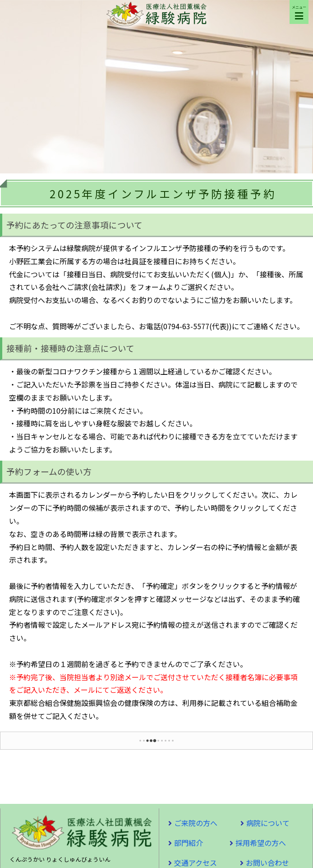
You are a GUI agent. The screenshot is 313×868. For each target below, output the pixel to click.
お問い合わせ (267, 863)
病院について (268, 823)
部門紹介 (189, 843)
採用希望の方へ (261, 843)
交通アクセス (196, 863)
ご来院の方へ (196, 823)
